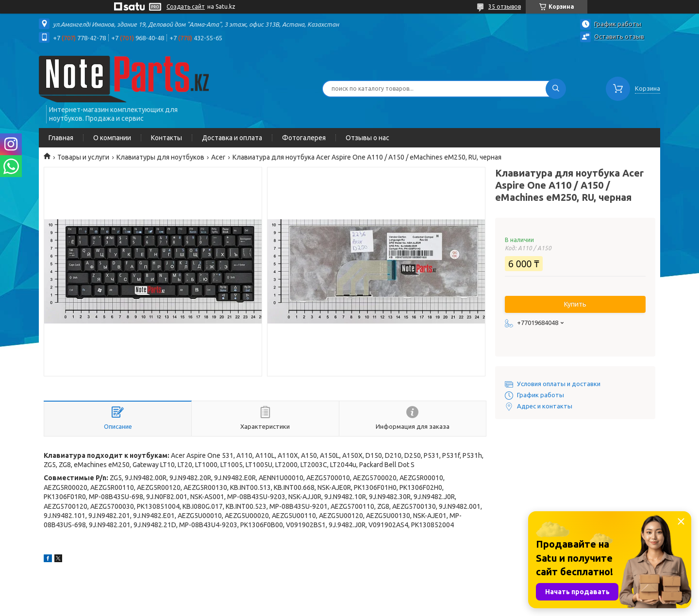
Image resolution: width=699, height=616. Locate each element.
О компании (112, 138)
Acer (218, 157)
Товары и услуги (83, 157)
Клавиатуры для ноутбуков (160, 157)
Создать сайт (186, 7)
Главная (61, 138)
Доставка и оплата (232, 138)
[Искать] (556, 89)
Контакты (166, 138)
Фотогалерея (304, 138)
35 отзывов (505, 7)
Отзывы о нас (367, 138)
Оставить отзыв (619, 36)
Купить (575, 304)
